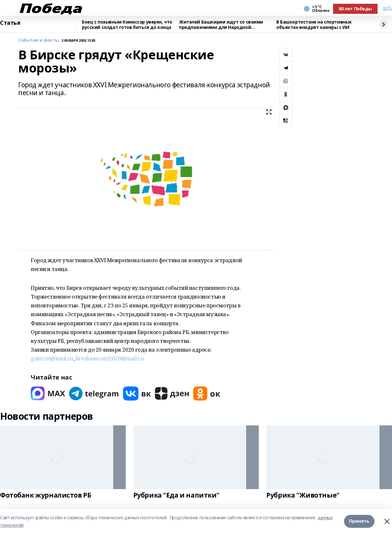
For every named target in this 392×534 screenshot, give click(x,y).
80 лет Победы (355, 9)
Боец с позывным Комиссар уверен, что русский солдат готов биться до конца (127, 25)
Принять (359, 521)
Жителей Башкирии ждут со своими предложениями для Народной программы (221, 25)
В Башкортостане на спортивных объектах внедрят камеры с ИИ (314, 25)
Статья (10, 23)
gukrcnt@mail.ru (52, 358)
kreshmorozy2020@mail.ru (110, 358)
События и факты (39, 40)
